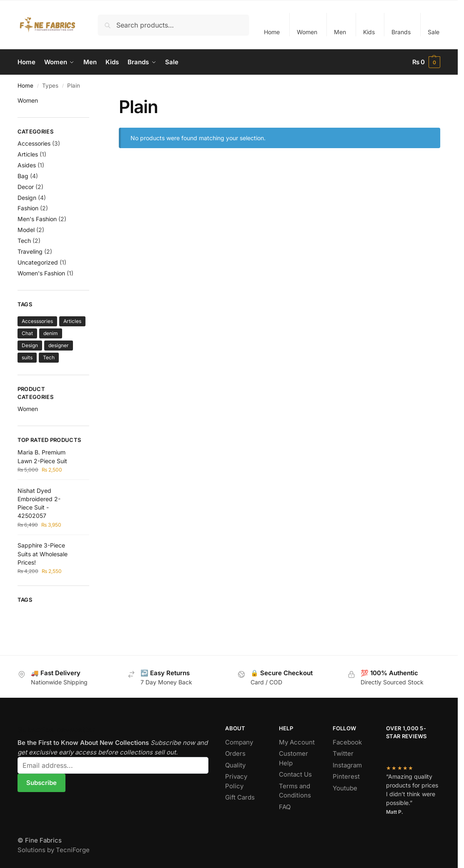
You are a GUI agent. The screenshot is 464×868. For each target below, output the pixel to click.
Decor (26, 187)
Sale (434, 32)
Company (239, 742)
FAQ (285, 807)
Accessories (34, 143)
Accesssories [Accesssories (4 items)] (37, 321)
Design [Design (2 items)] (30, 345)
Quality (235, 765)
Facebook (347, 742)
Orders (235, 753)
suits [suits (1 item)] (27, 357)
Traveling (30, 251)
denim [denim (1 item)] (51, 333)
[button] (426, 62)
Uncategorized (38, 262)
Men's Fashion (37, 219)
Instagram (347, 765)
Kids (369, 32)
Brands (401, 32)
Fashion (28, 208)
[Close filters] (92, 101)
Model (26, 230)
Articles (28, 154)
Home (272, 32)
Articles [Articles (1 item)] (72, 321)
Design (27, 198)
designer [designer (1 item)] (59, 345)
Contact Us (295, 774)
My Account (297, 742)
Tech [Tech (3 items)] (49, 357)
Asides (27, 165)
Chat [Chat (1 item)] (27, 333)
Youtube (345, 788)
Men (340, 32)
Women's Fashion (41, 273)
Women (307, 32)
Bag (23, 176)
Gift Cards (240, 797)
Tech (24, 241)
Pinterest (346, 776)
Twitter (343, 753)
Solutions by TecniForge (54, 850)
